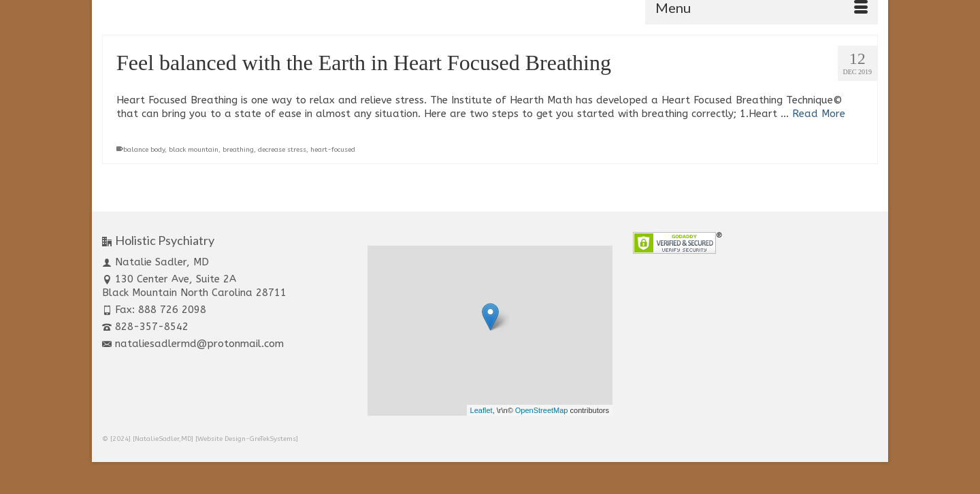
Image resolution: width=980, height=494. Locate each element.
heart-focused (333, 150)
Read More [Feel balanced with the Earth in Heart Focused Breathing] (819, 114)
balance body (144, 150)
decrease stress (282, 150)
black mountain (194, 150)
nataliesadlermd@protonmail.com (193, 344)
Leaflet (481, 410)
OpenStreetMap (542, 410)
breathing (238, 150)
